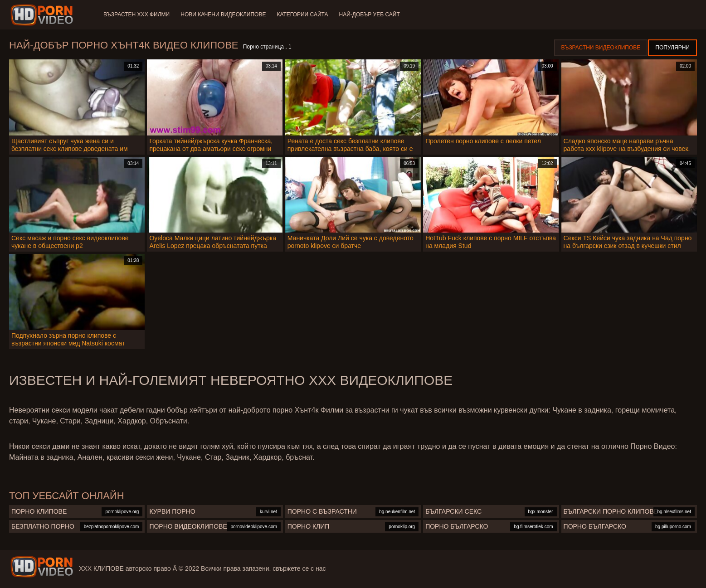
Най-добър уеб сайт (370, 15)
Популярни (672, 48)
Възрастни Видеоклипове (601, 48)
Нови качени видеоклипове (223, 15)
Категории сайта (302, 15)
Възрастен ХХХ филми (136, 15)
